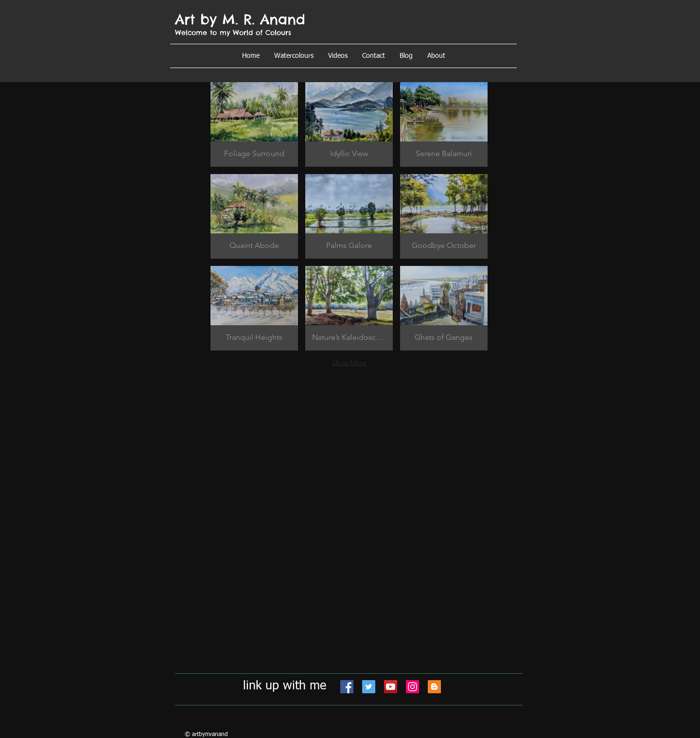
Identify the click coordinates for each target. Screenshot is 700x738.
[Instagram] (412, 687)
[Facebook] (347, 687)
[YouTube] (391, 687)
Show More (349, 363)
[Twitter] (369, 687)
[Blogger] (434, 687)
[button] (436, 56)
